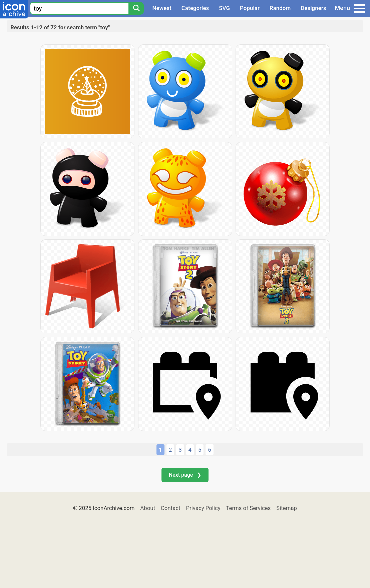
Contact (171, 508)
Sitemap (287, 508)
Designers (313, 8)
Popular (250, 8)
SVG (224, 8)
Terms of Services (248, 508)
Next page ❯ (185, 475)
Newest (162, 8)
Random (280, 8)
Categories (195, 8)
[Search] (136, 8)
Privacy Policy (203, 508)
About (148, 508)
